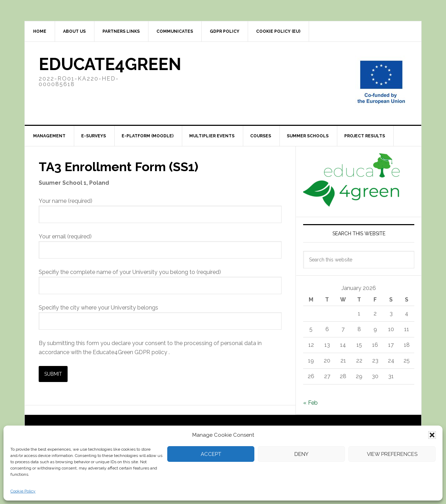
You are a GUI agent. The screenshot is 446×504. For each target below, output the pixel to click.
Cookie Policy (23, 491)
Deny (301, 454)
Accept (211, 454)
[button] (432, 435)
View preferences (392, 454)
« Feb (310, 403)
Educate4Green (110, 64)
